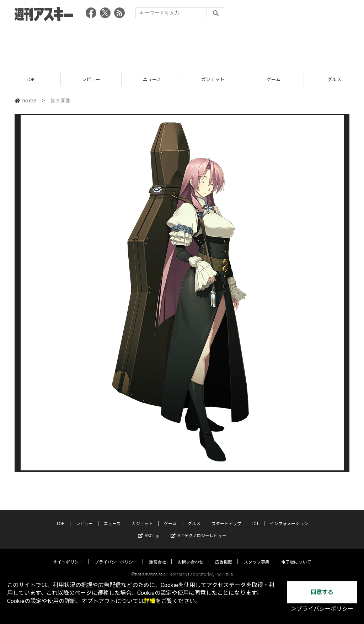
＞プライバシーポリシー (322, 609)
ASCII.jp (149, 529)
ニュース (152, 79)
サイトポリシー (68, 556)
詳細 (150, 601)
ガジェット (213, 79)
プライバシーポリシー (116, 556)
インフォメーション (289, 517)
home (25, 100)
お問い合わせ (191, 556)
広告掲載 (224, 556)
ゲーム (274, 79)
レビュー (91, 79)
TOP (30, 79)
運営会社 (157, 556)
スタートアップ (226, 517)
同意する (322, 592)
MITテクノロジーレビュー (199, 529)
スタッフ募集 (257, 556)
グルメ (194, 517)
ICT (256, 517)
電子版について (296, 556)
